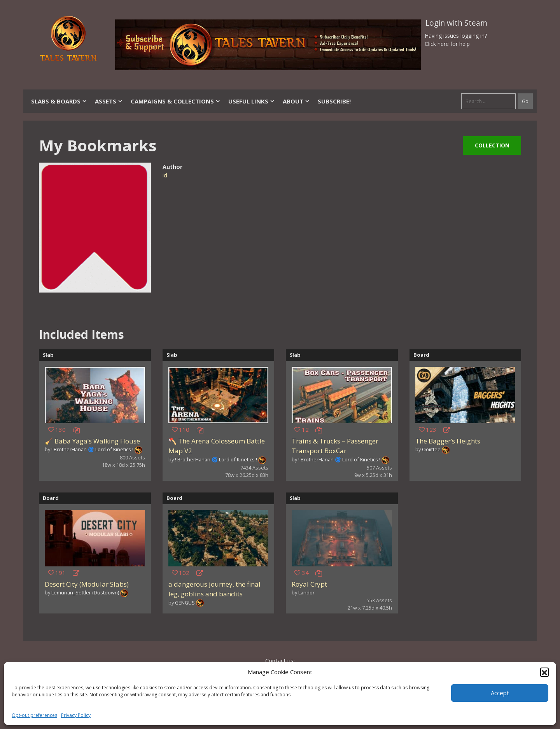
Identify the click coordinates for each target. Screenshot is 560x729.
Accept (500, 693)
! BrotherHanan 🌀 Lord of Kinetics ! (92, 449)
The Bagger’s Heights (448, 441)
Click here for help (447, 44)
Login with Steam (456, 23)
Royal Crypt (309, 584)
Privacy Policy (76, 715)
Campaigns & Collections (176, 101)
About (296, 101)
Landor (306, 592)
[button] (544, 672)
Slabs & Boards (59, 101)
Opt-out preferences (34, 715)
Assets (109, 101)
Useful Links (252, 101)
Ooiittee (431, 449)
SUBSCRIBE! (334, 101)
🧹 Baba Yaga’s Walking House (92, 441)
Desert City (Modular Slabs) (87, 584)
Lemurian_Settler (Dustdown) (85, 592)
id (165, 175)
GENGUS (185, 603)
